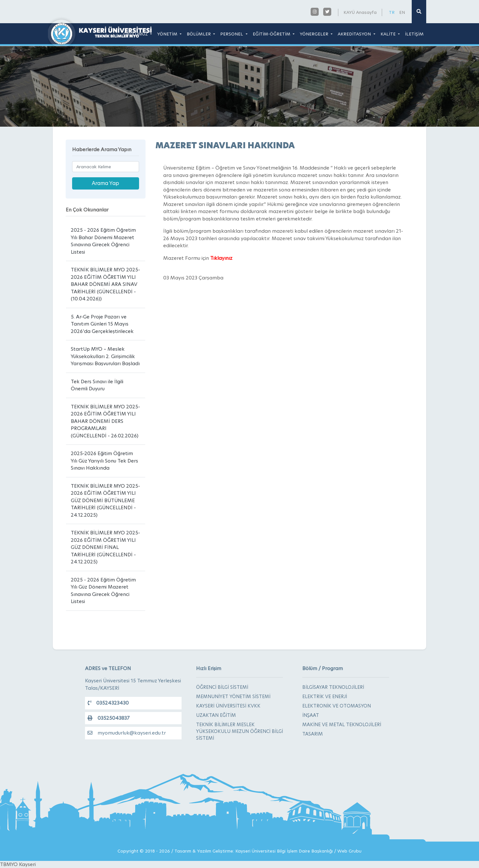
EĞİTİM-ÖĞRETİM (272, 34)
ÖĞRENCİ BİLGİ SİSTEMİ (222, 687)
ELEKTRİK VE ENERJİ (325, 697)
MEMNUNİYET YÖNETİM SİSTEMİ (233, 697)
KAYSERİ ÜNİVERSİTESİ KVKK (228, 706)
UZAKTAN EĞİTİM (216, 715)
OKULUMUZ (136, 34)
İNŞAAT (311, 715)
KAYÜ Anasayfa (360, 12)
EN (402, 12)
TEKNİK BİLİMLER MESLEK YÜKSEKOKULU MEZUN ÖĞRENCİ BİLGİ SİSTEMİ (239, 731)
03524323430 (108, 703)
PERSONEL (232, 34)
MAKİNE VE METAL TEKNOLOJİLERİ (342, 725)
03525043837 (108, 718)
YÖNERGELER (315, 34)
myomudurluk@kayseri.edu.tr (127, 733)
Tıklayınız (221, 258)
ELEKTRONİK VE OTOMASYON (337, 706)
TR (392, 12)
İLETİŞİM (414, 34)
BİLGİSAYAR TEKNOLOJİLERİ (333, 687)
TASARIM (313, 734)
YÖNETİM (168, 34)
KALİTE (389, 34)
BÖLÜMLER (199, 34)
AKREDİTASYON (355, 34)
